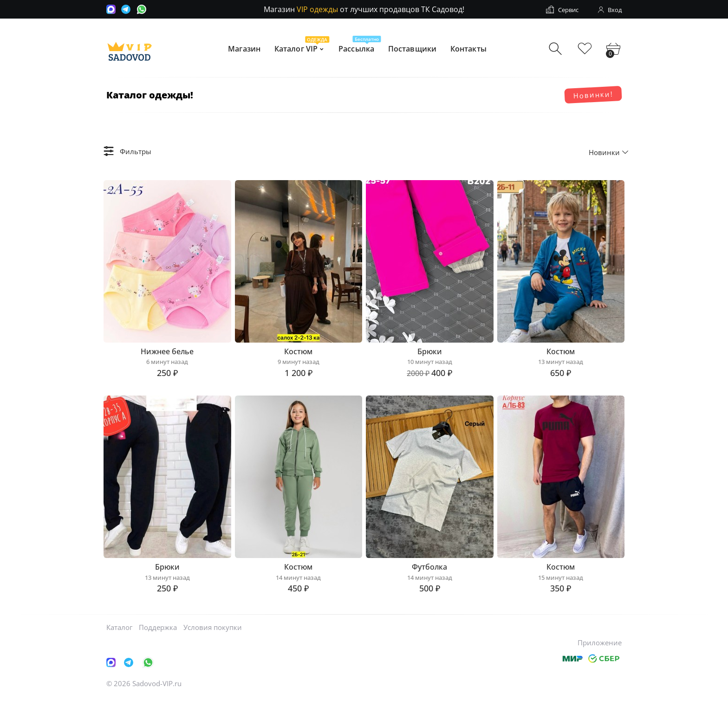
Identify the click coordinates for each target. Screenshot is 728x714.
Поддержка (158, 643)
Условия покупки (213, 643)
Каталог (119, 643)
